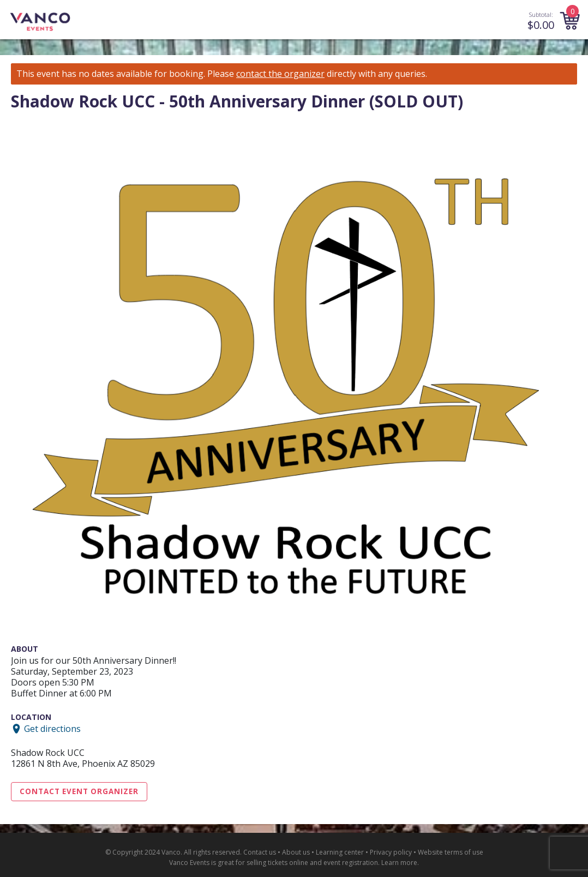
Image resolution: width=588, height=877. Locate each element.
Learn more (399, 863)
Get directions (52, 729)
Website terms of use (451, 852)
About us (296, 852)
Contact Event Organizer (79, 791)
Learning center (340, 852)
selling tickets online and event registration (312, 863)
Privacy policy (391, 852)
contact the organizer (280, 74)
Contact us (260, 852)
